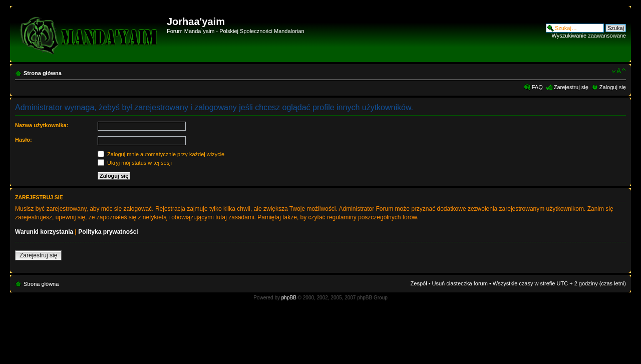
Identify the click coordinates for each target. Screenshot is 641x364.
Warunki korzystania (44, 232)
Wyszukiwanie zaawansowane (589, 36)
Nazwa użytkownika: (42, 125)
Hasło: (24, 140)
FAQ (537, 87)
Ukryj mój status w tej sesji (135, 163)
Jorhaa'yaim (196, 22)
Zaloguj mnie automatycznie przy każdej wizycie (161, 154)
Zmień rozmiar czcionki (619, 71)
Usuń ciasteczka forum (460, 283)
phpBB (289, 298)
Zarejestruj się (571, 87)
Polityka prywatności (108, 232)
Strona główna (43, 73)
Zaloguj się (613, 87)
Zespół (419, 283)
